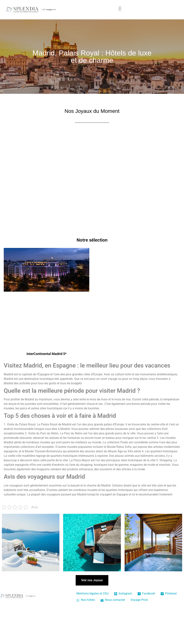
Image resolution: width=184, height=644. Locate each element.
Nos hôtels (86, 600)
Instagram (123, 593)
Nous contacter (113, 600)
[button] (120, 9)
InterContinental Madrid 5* (47, 354)
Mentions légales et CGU (92, 593)
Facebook (146, 593)
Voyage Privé (139, 600)
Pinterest (169, 593)
